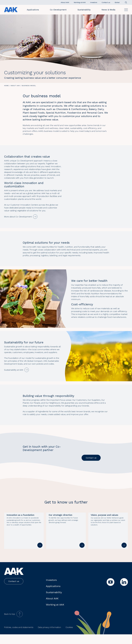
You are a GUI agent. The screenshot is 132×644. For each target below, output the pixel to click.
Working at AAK (55, 614)
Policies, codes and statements (19, 637)
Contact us (91, 458)
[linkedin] (124, 592)
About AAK (15, 86)
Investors (51, 590)
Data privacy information (49, 637)
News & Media (108, 10)
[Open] (126, 10)
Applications (33, 10)
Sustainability (84, 10)
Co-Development (58, 10)
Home (6, 86)
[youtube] (110, 592)
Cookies (69, 637)
